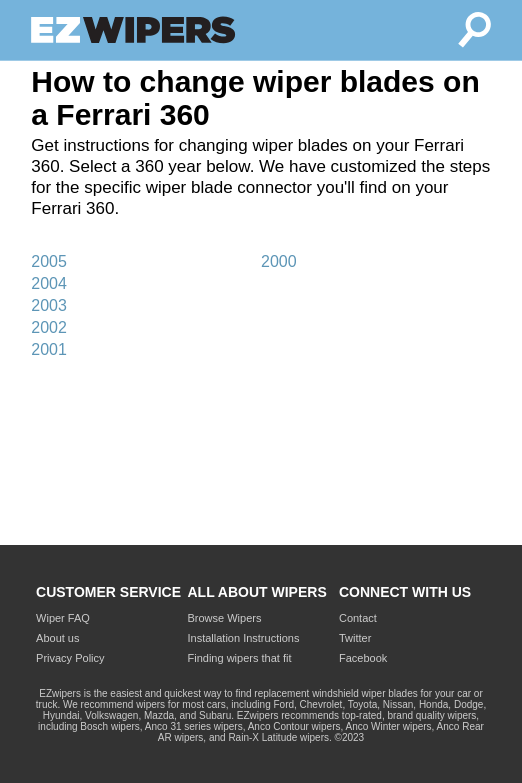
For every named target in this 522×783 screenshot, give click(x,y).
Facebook (363, 658)
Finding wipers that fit (240, 658)
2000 (279, 261)
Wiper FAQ (63, 618)
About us (57, 638)
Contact (358, 618)
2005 (49, 261)
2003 (49, 305)
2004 (49, 283)
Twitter (355, 638)
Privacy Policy (70, 658)
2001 (49, 349)
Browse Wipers (225, 618)
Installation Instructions (244, 638)
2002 (49, 327)
